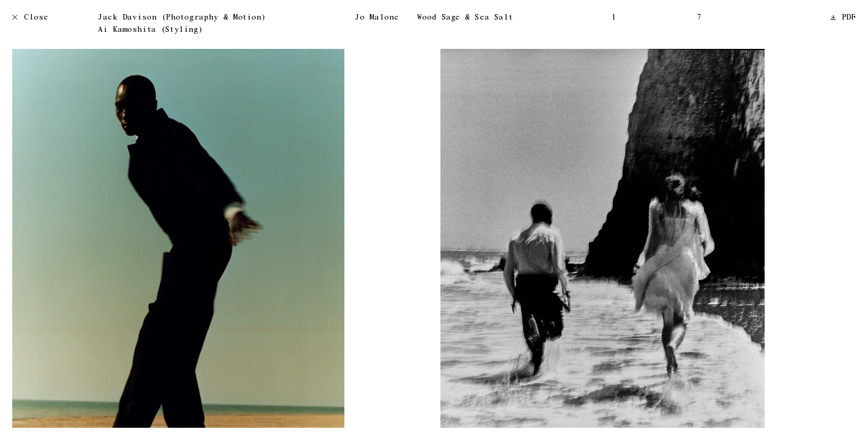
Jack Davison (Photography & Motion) (182, 18)
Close (30, 18)
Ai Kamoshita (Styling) (150, 30)
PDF (844, 18)
